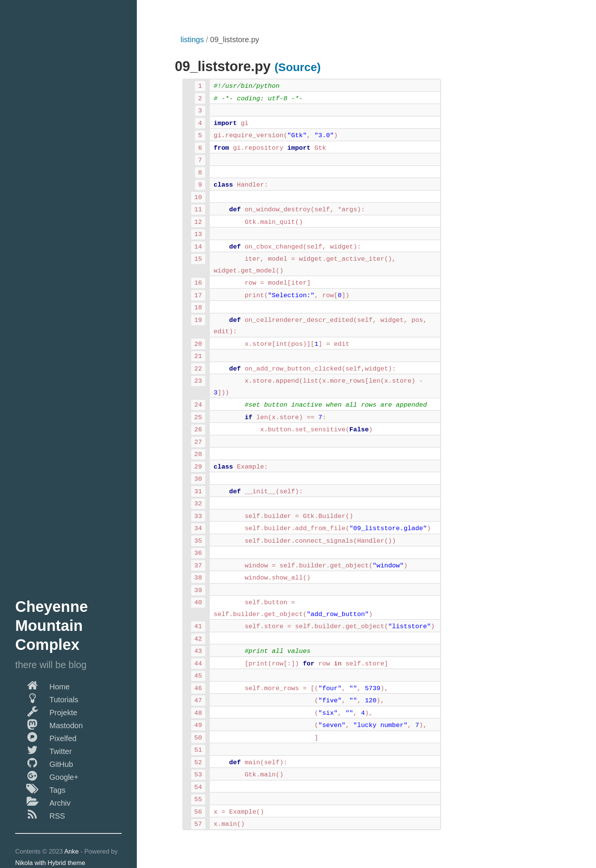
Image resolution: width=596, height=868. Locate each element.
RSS (40, 814)
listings (192, 40)
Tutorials (47, 698)
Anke (71, 851)
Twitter (44, 750)
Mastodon (49, 724)
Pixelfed (46, 737)
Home (42, 685)
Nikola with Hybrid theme (50, 863)
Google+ (47, 776)
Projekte (46, 711)
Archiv (43, 801)
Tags (40, 789)
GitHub (44, 763)
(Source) (298, 67)
